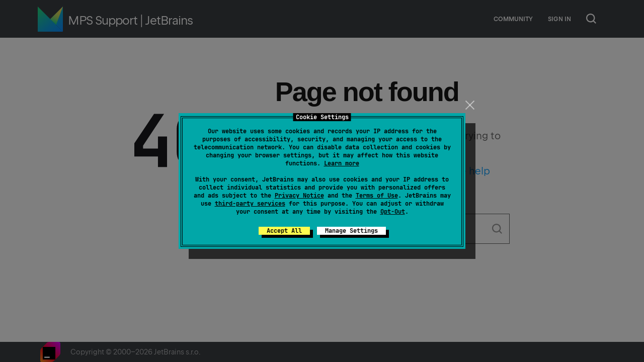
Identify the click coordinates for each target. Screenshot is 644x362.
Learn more (342, 163)
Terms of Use (377, 196)
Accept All (284, 231)
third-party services (250, 204)
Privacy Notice (299, 196)
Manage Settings (351, 231)
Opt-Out (393, 212)
